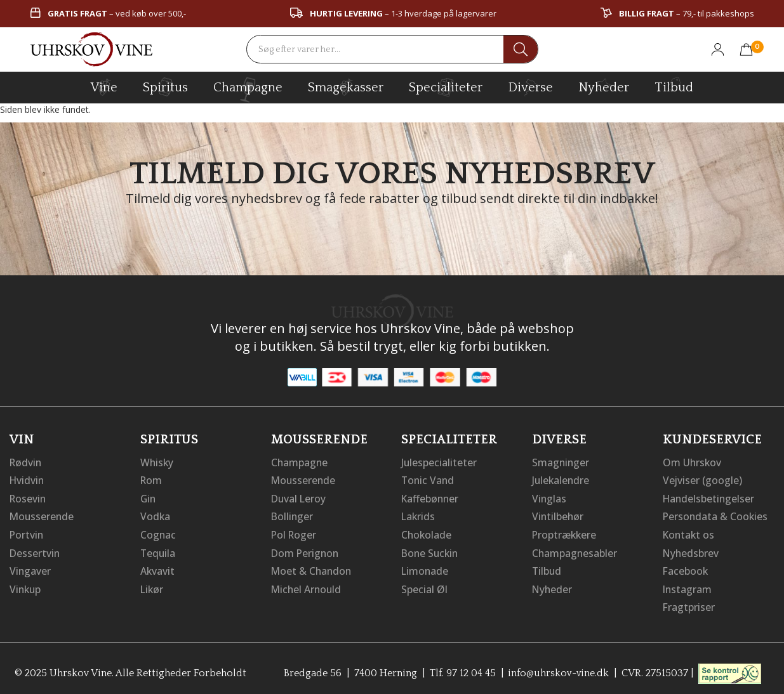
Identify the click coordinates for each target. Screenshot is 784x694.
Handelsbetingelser (710, 497)
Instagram (688, 586)
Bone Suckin (431, 551)
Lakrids (419, 515)
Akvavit (158, 568)
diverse (530, 87)
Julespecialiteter (439, 462)
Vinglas (549, 497)
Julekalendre (561, 480)
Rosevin (29, 497)
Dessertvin (35, 551)
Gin (149, 497)
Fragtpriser (689, 604)
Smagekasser (346, 87)
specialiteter (446, 87)
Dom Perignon (306, 551)
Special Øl (424, 586)
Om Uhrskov (693, 462)
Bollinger (293, 515)
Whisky (157, 462)
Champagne (300, 462)
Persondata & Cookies (716, 515)
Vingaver (30, 568)
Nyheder (604, 86)
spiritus (165, 87)
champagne (248, 90)
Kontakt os (689, 533)
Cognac (158, 533)
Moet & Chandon (312, 568)
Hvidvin (28, 480)
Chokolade (427, 533)
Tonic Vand (429, 480)
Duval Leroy (299, 497)
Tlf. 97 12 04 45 (462, 669)
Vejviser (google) (703, 480)
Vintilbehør (558, 515)
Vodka (156, 515)
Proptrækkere (565, 533)
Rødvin (26, 462)
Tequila (158, 551)
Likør (152, 586)
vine (104, 87)
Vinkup (26, 586)
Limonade (425, 568)
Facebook (686, 568)
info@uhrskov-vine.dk (559, 669)
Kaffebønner (431, 497)
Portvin (27, 533)
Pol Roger (295, 533)
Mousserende (43, 515)
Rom (152, 480)
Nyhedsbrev (691, 551)
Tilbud (674, 86)
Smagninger (561, 462)
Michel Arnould (307, 586)
